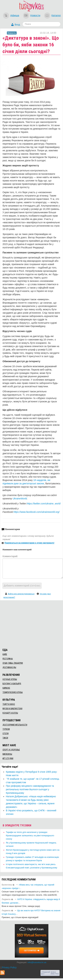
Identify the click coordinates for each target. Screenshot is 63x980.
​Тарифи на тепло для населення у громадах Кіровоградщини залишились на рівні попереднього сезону (30, 836)
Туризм (6, 729)
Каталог (56, 15)
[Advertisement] (32, 624)
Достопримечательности (15, 725)
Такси (5, 738)
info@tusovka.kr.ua (37, 962)
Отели (6, 733)
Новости (35, 15)
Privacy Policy (9, 967)
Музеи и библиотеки (12, 709)
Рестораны (8, 659)
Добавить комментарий (22, 586)
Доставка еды (9, 667)
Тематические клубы (13, 692)
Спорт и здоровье (11, 750)
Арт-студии (8, 758)
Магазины (7, 754)
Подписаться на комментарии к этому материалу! (29, 543)
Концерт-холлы (10, 713)
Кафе (5, 654)
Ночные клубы (10, 679)
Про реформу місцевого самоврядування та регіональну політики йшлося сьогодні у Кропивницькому (30, 789)
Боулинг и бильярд (12, 684)
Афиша (15, 15)
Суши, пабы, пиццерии (13, 663)
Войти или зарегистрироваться (21, 594)
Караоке (6, 688)
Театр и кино (9, 704)
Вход (17, 25)
